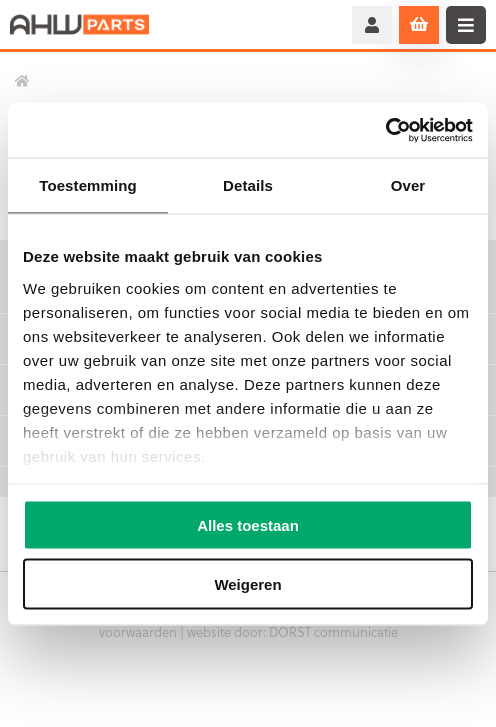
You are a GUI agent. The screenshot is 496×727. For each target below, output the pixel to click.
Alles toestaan (248, 525)
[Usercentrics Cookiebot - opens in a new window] (385, 130)
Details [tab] (248, 185)
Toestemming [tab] (88, 185)
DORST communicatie (333, 631)
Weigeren (247, 583)
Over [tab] (408, 185)
